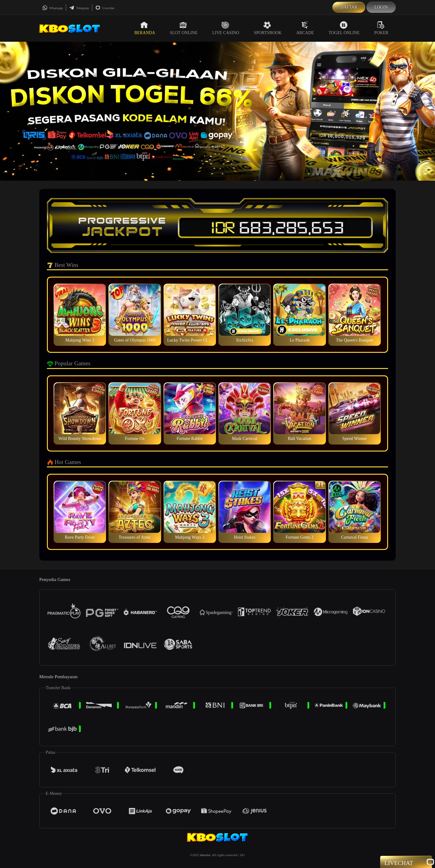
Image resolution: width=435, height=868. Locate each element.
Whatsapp (53, 8)
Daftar (349, 7)
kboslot (205, 855)
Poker (381, 28)
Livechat (105, 8)
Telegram (79, 8)
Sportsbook (268, 28)
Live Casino (226, 28)
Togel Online (344, 28)
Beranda (145, 28)
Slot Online (184, 28)
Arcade (305, 28)
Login (381, 7)
